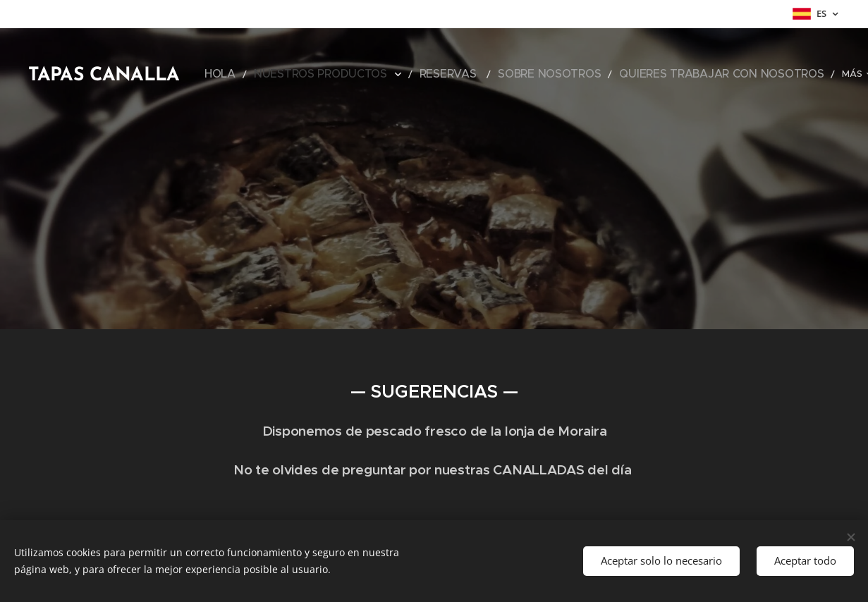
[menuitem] (267, 74)
